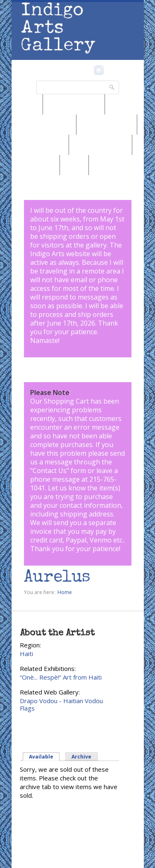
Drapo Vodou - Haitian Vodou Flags (61, 704)
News (27, 104)
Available (41, 757)
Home (65, 592)
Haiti (26, 654)
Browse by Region (74, 104)
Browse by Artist (40, 145)
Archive (81, 757)
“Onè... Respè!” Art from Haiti (61, 677)
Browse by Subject (100, 145)
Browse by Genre (107, 124)
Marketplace (36, 165)
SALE (74, 165)
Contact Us (50, 471)
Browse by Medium (44, 124)
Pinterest (112, 70)
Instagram (99, 70)
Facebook (88, 70)
